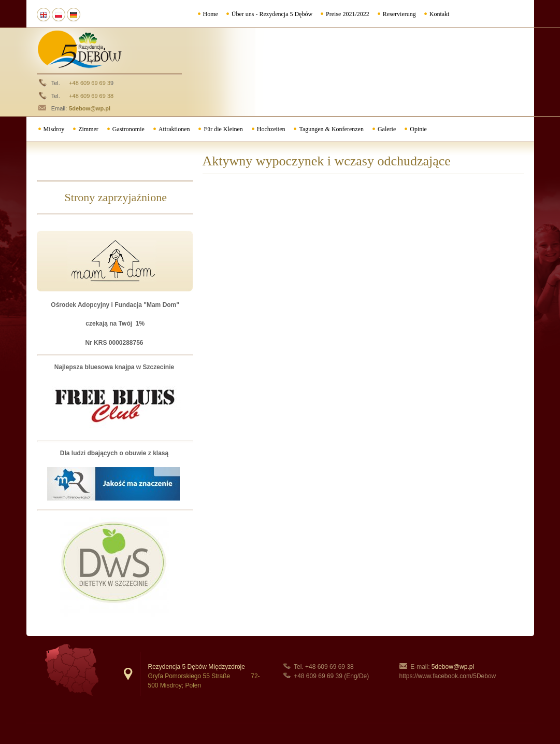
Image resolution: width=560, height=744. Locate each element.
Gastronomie (128, 129)
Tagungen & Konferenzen (331, 129)
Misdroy (54, 129)
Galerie (387, 129)
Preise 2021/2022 (348, 14)
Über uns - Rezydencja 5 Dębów (272, 14)
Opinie (418, 129)
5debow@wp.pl (90, 108)
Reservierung (399, 14)
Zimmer (88, 129)
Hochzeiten (271, 129)
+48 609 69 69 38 (91, 96)
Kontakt (440, 14)
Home (211, 14)
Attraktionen (174, 129)
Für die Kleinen (223, 129)
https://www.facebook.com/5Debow (448, 676)
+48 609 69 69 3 (90, 83)
